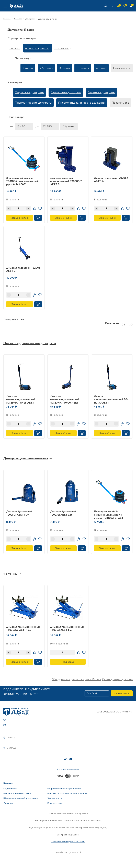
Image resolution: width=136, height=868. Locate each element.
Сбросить (69, 126)
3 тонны (65, 68)
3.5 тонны (83, 68)
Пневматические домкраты (33, 103)
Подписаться (121, 693)
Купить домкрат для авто (117, 679)
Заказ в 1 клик (20, 218)
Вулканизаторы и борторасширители (67, 793)
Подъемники (10, 788)
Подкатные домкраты (29, 92)
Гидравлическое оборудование (64, 788)
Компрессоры (55, 803)
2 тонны (28, 68)
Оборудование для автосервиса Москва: (77, 679)
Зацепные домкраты (101, 92)
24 (123, 325)
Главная (7, 19)
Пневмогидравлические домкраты (82, 103)
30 (131, 325)
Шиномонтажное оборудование (21, 798)
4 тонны (101, 68)
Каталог (18, 19)
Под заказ (68, 662)
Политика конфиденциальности (68, 842)
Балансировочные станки (17, 793)
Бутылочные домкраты (66, 92)
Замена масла (55, 798)
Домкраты (30, 19)
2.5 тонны (46, 68)
